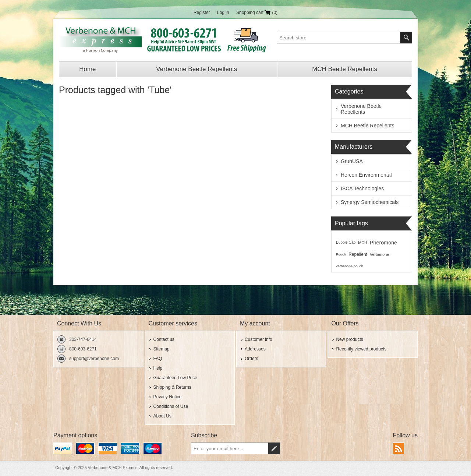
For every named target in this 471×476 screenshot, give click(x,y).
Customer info (258, 339)
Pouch (341, 254)
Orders (252, 359)
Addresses (255, 349)
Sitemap (161, 349)
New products (349, 339)
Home (87, 69)
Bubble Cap (346, 242)
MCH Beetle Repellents (345, 69)
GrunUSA (352, 161)
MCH (363, 243)
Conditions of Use (171, 406)
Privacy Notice (167, 397)
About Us (162, 416)
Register (202, 13)
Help (158, 368)
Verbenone (379, 254)
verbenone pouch (350, 266)
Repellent (358, 254)
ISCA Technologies (362, 188)
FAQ (157, 359)
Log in (223, 13)
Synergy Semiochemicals (370, 202)
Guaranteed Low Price (175, 378)
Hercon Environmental (366, 175)
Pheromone (383, 243)
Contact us (164, 339)
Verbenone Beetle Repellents (196, 69)
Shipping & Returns (172, 387)
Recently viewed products (361, 349)
